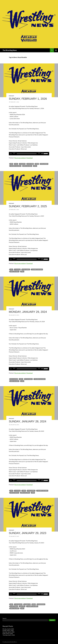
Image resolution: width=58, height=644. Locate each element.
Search (4, 618)
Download (30, 158)
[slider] (27, 154)
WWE (35, 166)
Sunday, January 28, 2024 (28, 421)
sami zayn (22, 606)
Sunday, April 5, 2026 (8, 630)
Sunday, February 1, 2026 (28, 99)
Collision (22, 164)
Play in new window (20, 158)
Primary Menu (56, 50)
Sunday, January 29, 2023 (28, 533)
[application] (29, 154)
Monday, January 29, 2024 (28, 312)
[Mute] (42, 154)
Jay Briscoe (27, 604)
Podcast (11, 96)
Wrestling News (27, 166)
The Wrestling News (10, 50)
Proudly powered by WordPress (10, 642)
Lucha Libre (30, 164)
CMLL (16, 164)
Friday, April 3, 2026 (8, 633)
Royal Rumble (44, 164)
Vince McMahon (14, 493)
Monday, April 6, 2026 (8, 629)
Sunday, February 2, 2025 (28, 206)
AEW (11, 164)
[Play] (11, 154)
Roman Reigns (41, 604)
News (37, 164)
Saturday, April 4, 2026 (8, 632)
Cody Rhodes (18, 604)
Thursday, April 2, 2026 (9, 635)
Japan (21, 379)
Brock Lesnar (14, 379)
